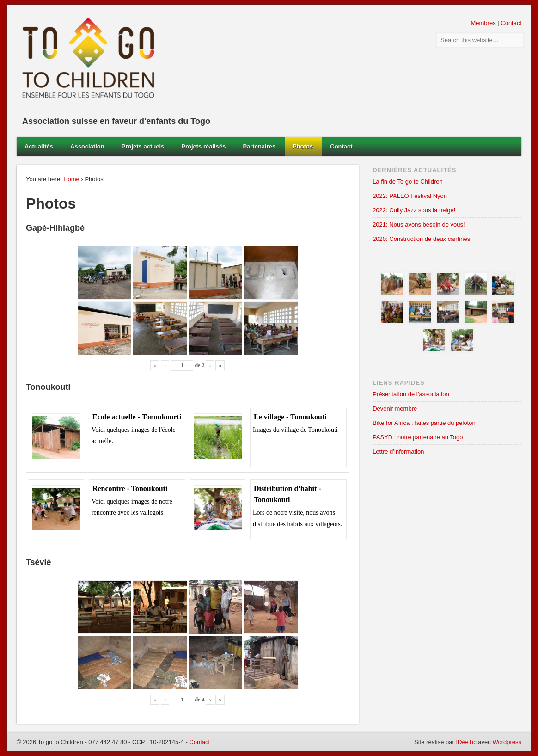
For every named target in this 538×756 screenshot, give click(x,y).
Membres (483, 23)
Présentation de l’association (411, 394)
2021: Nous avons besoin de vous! (419, 224)
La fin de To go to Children (408, 181)
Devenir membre (395, 409)
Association (87, 146)
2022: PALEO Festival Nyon (410, 196)
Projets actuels (143, 146)
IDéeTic (466, 742)
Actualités (39, 146)
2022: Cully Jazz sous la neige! (414, 210)
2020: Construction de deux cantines (421, 239)
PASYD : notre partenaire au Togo (418, 437)
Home (71, 179)
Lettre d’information (398, 452)
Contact (511, 23)
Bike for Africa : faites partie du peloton (424, 423)
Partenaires (259, 146)
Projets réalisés (203, 146)
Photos (303, 146)
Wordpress (507, 742)
